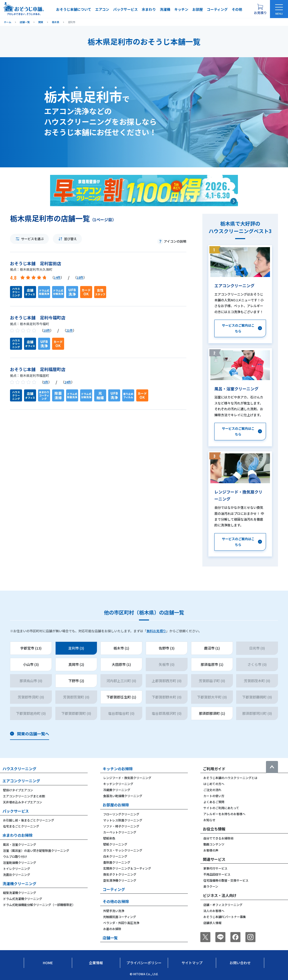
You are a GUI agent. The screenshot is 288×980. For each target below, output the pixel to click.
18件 (80, 277)
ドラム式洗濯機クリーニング (23, 899)
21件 (69, 330)
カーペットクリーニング (120, 832)
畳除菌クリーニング (117, 862)
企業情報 (96, 963)
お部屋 (198, 9)
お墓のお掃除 (112, 929)
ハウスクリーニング (19, 769)
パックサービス (125, 9)
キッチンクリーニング (118, 784)
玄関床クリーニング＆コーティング (127, 868)
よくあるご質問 (214, 802)
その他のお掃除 (116, 901)
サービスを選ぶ (32, 239)
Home (48, 963)
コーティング (217, 9)
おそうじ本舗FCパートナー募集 (225, 917)
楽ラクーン (211, 886)
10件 (47, 330)
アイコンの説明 (175, 241)
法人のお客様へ (214, 911)
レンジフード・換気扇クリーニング (127, 778)
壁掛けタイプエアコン (18, 790)
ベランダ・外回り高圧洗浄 (121, 923)
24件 (68, 382)
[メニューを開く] (279, 9)
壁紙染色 (109, 838)
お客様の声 (211, 850)
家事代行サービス (215, 868)
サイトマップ (192, 963)
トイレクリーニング (17, 868)
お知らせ (209, 820)
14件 (57, 277)
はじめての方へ (214, 784)
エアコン (102, 9)
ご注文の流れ (212, 790)
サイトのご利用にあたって (221, 808)
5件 (46, 382)
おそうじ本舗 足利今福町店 (38, 318)
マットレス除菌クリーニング (123, 820)
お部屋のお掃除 (116, 805)
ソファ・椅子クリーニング (121, 826)
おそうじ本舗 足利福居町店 (38, 369)
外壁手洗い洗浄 (114, 911)
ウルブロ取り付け (15, 856)
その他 (237, 9)
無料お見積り (156, 631)
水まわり (149, 9)
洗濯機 (165, 9)
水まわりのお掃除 (18, 835)
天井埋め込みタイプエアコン (23, 802)
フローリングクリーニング (121, 814)
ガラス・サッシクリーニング (123, 850)
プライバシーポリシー (144, 963)
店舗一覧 (110, 938)
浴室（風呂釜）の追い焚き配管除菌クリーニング (36, 850)
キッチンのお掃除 (118, 769)
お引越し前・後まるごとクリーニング (29, 820)
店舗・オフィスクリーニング (223, 905)
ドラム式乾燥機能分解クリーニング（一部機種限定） (39, 905)
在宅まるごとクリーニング (21, 826)
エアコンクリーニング (21, 781)
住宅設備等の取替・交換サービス (226, 880)
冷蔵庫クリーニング (117, 790)
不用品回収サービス (217, 874)
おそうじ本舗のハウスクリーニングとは (230, 778)
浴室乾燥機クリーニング (20, 862)
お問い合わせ (240, 963)
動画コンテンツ (214, 844)
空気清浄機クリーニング (120, 880)
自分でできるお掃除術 (218, 838)
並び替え (70, 239)
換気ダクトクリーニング (120, 874)
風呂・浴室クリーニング (20, 844)
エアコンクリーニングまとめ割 (24, 796)
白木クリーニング (115, 856)
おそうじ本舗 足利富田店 (36, 263)
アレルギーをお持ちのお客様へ (224, 814)
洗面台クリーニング (17, 874)
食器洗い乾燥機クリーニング (123, 796)
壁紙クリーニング (115, 844)
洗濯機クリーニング (19, 884)
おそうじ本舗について (74, 9)
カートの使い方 (214, 796)
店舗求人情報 (212, 923)
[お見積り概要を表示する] (260, 9)
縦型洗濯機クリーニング (20, 893)
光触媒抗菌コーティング (120, 917)
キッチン (181, 9)
